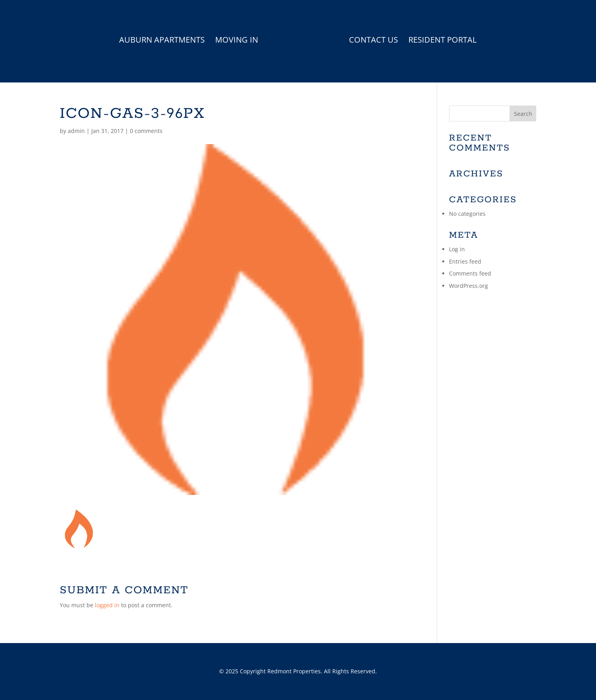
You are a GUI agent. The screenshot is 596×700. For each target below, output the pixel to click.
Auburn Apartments (162, 41)
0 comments (146, 131)
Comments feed (470, 273)
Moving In (237, 41)
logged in (107, 605)
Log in (457, 249)
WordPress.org (469, 286)
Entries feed (465, 261)
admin (76, 131)
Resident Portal (442, 41)
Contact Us (373, 41)
